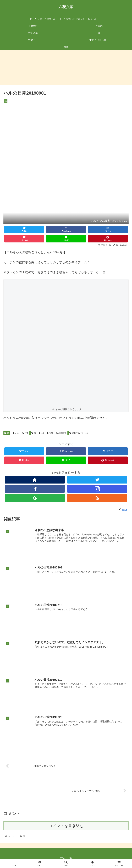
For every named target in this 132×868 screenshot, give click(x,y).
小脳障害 (61, 433)
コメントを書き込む (66, 825)
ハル (16, 433)
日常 (25, 433)
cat (41, 433)
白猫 (50, 433)
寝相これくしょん (79, 433)
